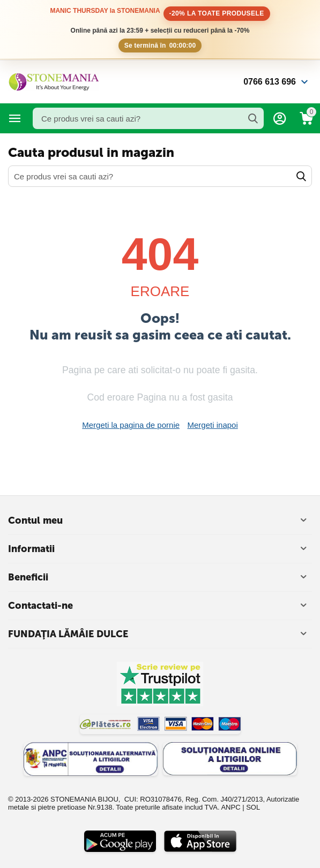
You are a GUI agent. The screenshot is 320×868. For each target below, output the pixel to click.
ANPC (230, 807)
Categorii (15, 118)
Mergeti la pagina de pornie (131, 425)
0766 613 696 (270, 82)
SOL (253, 807)
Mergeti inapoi (213, 425)
